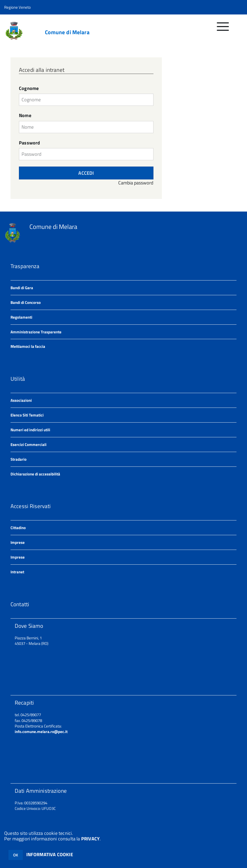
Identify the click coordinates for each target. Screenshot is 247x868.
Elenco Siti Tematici (27, 415)
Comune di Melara (67, 32)
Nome (25, 116)
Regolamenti (21, 317)
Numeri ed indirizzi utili (30, 430)
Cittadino (18, 528)
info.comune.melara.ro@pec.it (41, 732)
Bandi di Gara (22, 288)
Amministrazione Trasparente (36, 332)
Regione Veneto (17, 7)
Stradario (19, 459)
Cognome (29, 88)
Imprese (18, 542)
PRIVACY (90, 839)
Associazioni (21, 400)
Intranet (17, 572)
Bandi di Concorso (26, 302)
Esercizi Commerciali (29, 445)
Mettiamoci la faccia (28, 346)
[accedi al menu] (223, 29)
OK (16, 855)
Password (29, 143)
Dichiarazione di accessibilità (35, 474)
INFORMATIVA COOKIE (50, 854)
